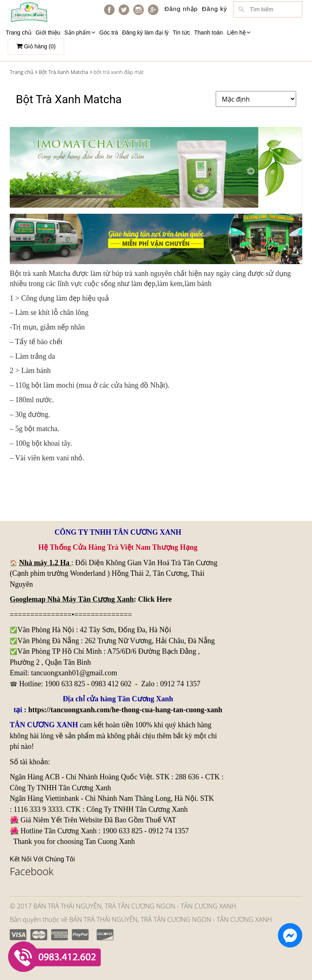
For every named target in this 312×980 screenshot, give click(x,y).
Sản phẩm (80, 33)
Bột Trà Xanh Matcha (63, 72)
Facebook (32, 871)
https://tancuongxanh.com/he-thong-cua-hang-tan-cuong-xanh (125, 710)
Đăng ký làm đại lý (145, 33)
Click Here (155, 599)
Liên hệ (239, 33)
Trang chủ (19, 33)
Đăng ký (214, 9)
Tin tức (181, 33)
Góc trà (109, 33)
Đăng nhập (181, 9)
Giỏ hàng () (36, 46)
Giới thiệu (48, 33)
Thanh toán (209, 33)
